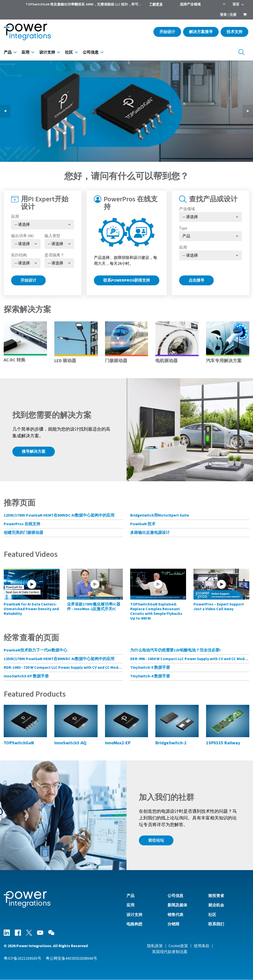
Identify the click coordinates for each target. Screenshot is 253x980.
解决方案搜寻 (201, 32)
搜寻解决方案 (34, 452)
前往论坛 (156, 840)
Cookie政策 (178, 946)
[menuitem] (245, 15)
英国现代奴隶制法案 (170, 952)
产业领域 (187, 209)
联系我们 (216, 924)
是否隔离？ (54, 255)
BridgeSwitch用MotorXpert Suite (160, 515)
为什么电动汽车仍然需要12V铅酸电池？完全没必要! (175, 650)
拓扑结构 (19, 255)
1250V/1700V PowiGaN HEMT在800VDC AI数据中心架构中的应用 (59, 515)
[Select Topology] (26, 263)
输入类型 (52, 236)
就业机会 (216, 905)
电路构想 (134, 924)
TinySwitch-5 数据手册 (150, 667)
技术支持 (234, 32)
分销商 (173, 924)
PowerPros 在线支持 (22, 524)
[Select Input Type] (59, 244)
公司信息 (91, 52)
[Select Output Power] (26, 244)
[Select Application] (43, 225)
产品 (8, 52)
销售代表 (175, 915)
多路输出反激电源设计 (150, 533)
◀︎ (7, 111)
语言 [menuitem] (236, 4)
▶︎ (250, 111)
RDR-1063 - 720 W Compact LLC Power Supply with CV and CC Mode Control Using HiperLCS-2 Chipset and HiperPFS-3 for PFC (63, 667)
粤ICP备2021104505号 (22, 959)
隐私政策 (155, 946)
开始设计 (167, 32)
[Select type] (211, 236)
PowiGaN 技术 (143, 524)
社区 (69, 52)
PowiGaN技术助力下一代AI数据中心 (35, 650)
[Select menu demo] (59, 263)
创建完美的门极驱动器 (23, 533)
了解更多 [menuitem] (156, 4)
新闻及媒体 (177, 905)
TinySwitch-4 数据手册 (150, 676)
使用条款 (202, 946)
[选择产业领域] (211, 217)
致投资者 (216, 896)
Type (183, 228)
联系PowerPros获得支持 (127, 280)
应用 (25, 52)
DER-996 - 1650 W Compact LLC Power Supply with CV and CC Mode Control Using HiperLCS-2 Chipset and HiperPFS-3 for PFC (190, 659)
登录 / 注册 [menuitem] (228, 15)
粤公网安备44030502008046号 (71, 959)
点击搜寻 (196, 280)
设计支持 (47, 52)
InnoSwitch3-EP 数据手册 (26, 676)
